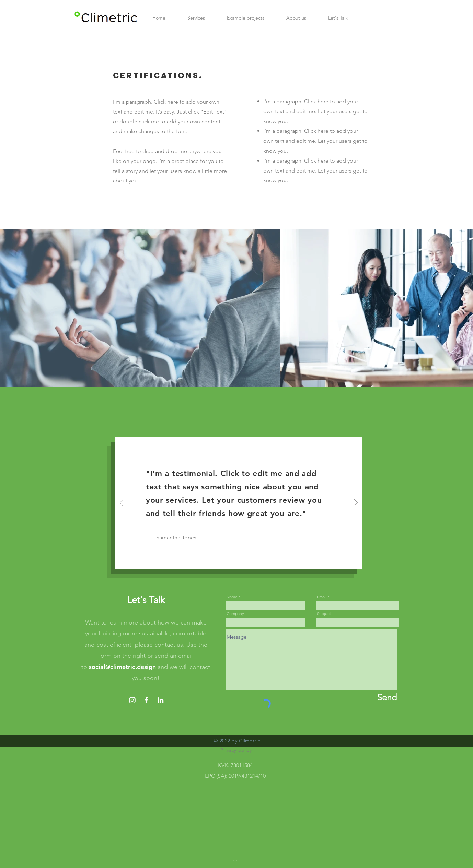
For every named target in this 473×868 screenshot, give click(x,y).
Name (232, 597)
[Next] (356, 503)
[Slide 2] (239, 560)
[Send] (370, 697)
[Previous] (122, 503)
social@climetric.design (122, 667)
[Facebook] (146, 700)
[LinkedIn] (160, 700)
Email (322, 597)
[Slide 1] (231, 560)
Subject (324, 614)
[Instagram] (132, 700)
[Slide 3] (247, 560)
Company (235, 614)
